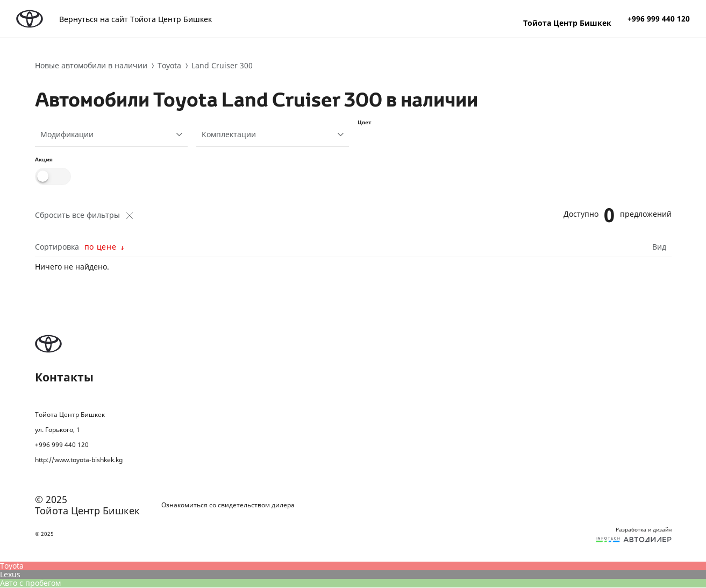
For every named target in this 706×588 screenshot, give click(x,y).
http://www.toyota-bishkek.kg (79, 460)
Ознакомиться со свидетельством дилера (228, 505)
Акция (44, 159)
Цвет (365, 122)
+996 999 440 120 (659, 19)
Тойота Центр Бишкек (567, 23)
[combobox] (111, 134)
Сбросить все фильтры (84, 215)
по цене (101, 247)
